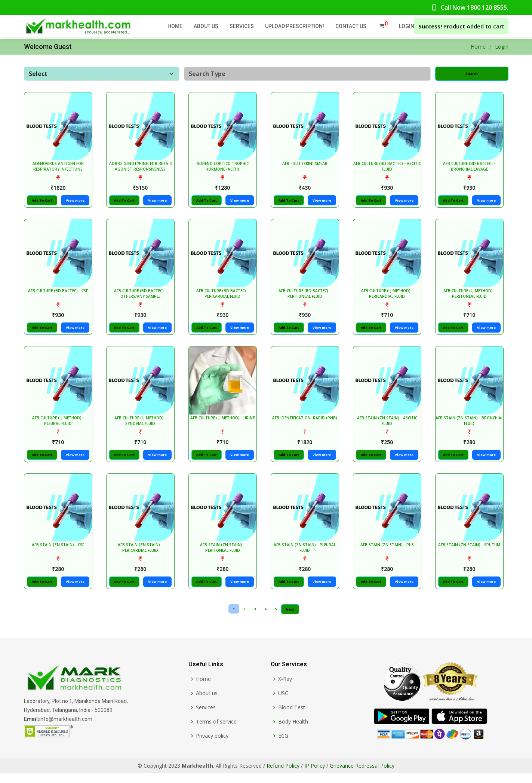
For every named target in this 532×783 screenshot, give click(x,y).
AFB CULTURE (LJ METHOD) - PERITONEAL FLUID (471, 298)
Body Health (293, 731)
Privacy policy (212, 746)
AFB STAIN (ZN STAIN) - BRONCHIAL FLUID (471, 428)
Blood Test (292, 717)
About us (207, 703)
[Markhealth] (74, 688)
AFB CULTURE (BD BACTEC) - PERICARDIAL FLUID (224, 298)
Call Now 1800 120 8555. (470, 7)
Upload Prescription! (295, 26)
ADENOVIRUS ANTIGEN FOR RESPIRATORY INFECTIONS (59, 169)
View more (76, 203)
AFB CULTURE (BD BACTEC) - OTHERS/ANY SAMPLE (142, 298)
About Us (206, 26)
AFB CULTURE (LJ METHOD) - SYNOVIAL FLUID (142, 428)
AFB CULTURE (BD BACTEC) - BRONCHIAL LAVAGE (471, 169)
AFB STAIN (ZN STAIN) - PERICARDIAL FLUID (142, 558)
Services (242, 26)
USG (283, 703)
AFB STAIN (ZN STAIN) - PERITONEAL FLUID (224, 558)
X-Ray (285, 689)
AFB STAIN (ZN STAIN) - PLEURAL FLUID (306, 558)
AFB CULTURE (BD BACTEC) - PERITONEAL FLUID (306, 298)
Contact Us (351, 26)
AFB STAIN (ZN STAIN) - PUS (388, 555)
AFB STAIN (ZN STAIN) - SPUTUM (471, 555)
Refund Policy (283, 775)
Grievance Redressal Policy (362, 775)
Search (472, 74)
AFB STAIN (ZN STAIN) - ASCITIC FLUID (388, 428)
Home (175, 26)
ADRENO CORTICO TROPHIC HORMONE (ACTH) (224, 169)
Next (290, 619)
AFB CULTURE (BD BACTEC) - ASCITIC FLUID (388, 169)
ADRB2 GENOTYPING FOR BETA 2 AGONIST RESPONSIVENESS (142, 169)
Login (407, 26)
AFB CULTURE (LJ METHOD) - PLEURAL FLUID (59, 428)
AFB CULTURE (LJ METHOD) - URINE (224, 425)
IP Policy (315, 775)
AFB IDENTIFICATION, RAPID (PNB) (306, 425)
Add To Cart (43, 203)
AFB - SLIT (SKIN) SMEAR (306, 166)
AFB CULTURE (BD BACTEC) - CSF (59, 296)
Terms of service (216, 731)
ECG (283, 746)
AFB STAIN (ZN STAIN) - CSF (59, 555)
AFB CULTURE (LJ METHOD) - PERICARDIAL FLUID (388, 298)
